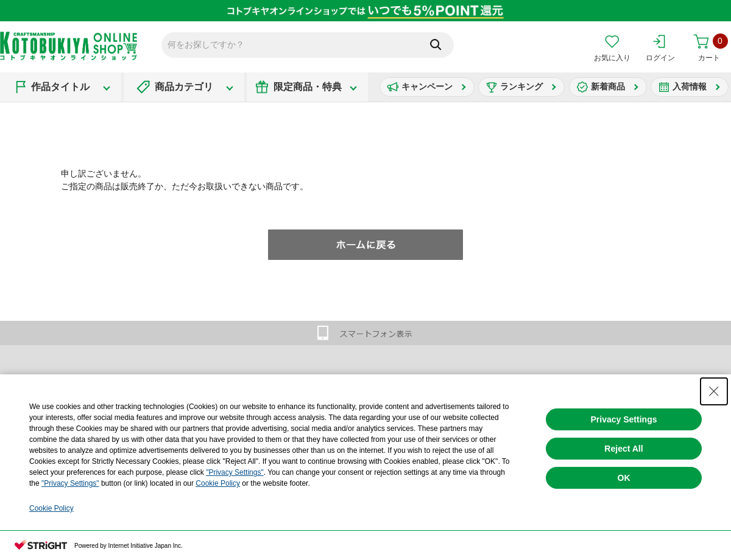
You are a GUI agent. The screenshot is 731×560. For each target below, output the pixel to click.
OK (624, 478)
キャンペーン (427, 86)
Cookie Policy (218, 483)
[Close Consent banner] (714, 391)
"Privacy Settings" (235, 472)
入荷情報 (690, 86)
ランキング (521, 86)
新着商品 (608, 86)
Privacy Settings (624, 419)
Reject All (623, 449)
